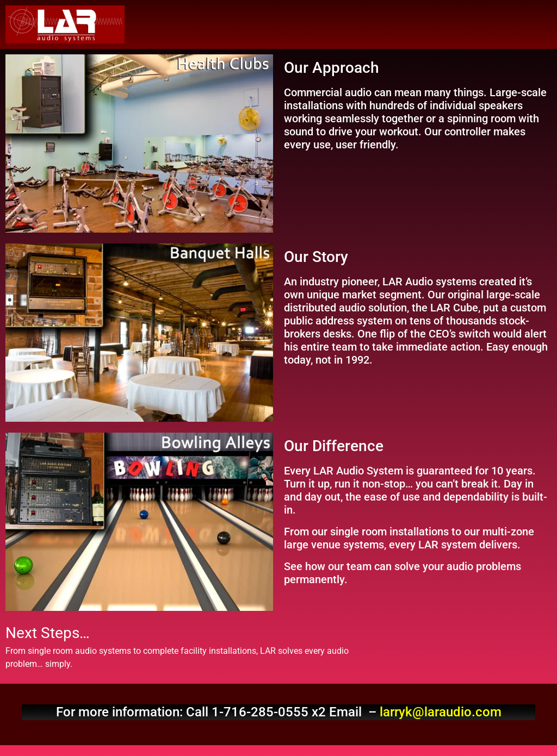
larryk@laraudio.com (441, 712)
